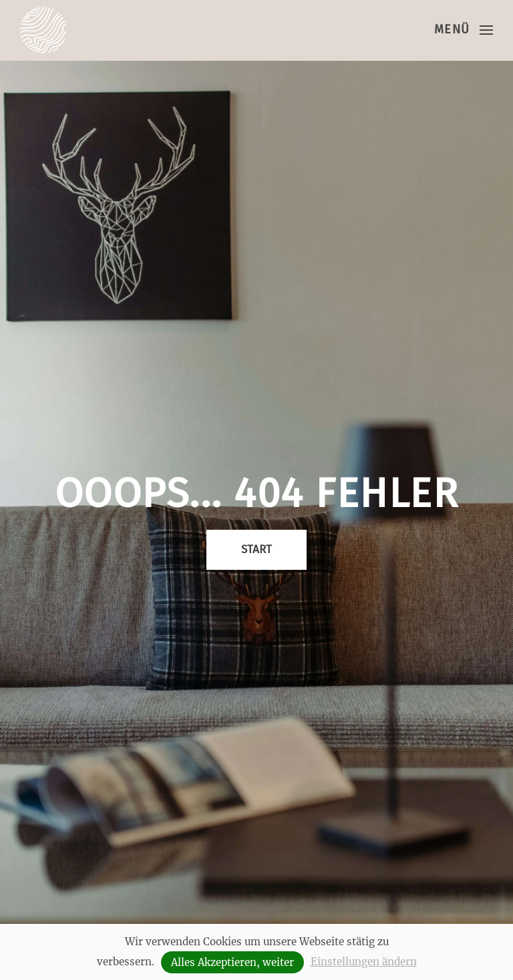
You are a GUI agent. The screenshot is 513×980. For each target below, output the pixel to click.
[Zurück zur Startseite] (43, 30)
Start (256, 549)
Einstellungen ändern (364, 962)
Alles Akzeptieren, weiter (232, 962)
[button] (464, 30)
